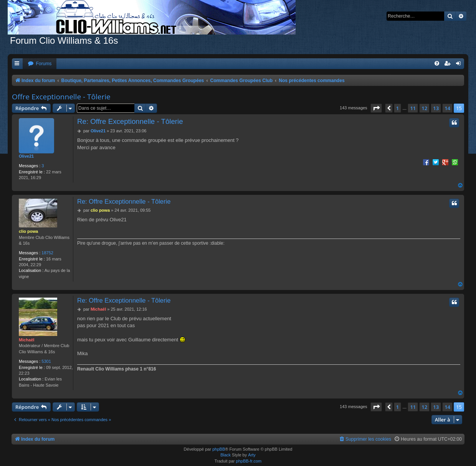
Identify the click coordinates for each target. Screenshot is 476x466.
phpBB (219, 449)
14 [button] (447, 108)
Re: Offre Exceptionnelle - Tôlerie (130, 121)
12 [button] (424, 108)
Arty (252, 455)
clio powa (28, 231)
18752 (47, 253)
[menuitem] (40, 64)
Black (226, 455)
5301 (46, 361)
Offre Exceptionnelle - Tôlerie (61, 97)
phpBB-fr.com (249, 461)
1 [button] (397, 108)
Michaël (26, 340)
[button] (376, 108)
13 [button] (436, 108)
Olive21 (26, 156)
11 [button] (413, 108)
